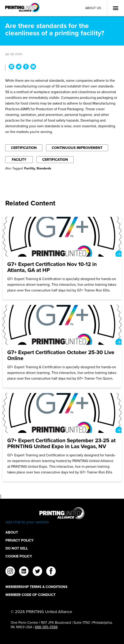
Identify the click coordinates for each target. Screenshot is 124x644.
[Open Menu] (116, 8)
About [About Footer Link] (12, 532)
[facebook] (51, 572)
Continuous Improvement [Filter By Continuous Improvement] (77, 148)
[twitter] (37, 572)
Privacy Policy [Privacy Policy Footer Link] (19, 540)
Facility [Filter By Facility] (19, 160)
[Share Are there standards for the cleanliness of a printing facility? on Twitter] (19, 67)
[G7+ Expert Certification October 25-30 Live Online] (62, 346)
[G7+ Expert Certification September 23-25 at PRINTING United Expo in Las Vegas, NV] (62, 437)
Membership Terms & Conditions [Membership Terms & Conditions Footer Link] (36, 587)
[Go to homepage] (62, 516)
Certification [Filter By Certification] (24, 148)
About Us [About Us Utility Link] (93, 8)
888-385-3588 (46, 627)
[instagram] (10, 572)
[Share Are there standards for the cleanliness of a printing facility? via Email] (33, 67)
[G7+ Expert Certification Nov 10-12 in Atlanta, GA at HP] (62, 258)
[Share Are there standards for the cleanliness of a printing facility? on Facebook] (26, 67)
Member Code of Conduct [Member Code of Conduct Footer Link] (30, 595)
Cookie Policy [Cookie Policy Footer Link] (19, 556)
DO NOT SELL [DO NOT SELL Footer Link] (17, 548)
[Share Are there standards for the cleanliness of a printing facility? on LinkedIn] (11, 67)
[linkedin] (24, 572)
